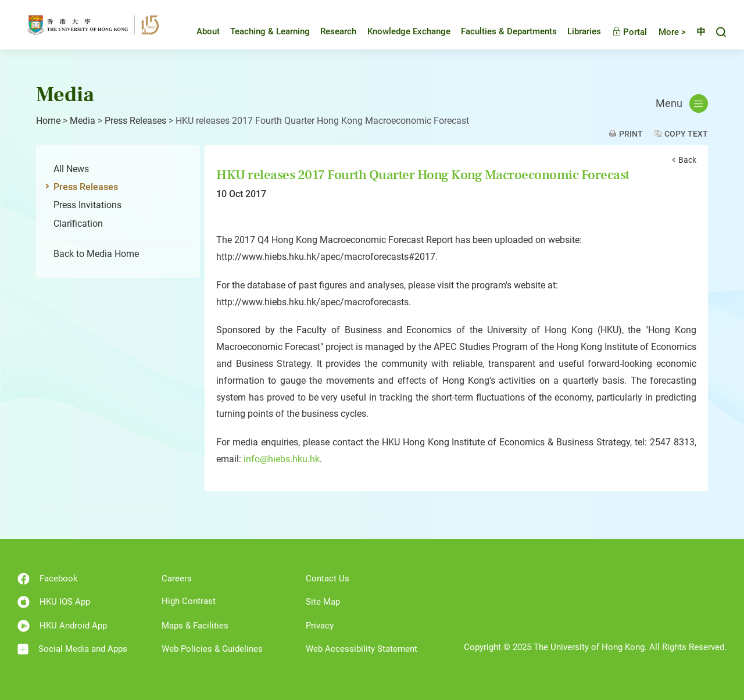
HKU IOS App (54, 602)
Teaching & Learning (261, 31)
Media (83, 121)
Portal (621, 32)
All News (71, 169)
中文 (696, 32)
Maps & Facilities (195, 626)
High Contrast (189, 601)
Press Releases (135, 121)
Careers (177, 578)
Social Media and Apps (72, 649)
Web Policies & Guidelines (212, 649)
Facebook (48, 579)
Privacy (320, 626)
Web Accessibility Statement (362, 649)
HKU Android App (62, 626)
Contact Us (328, 578)
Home (48, 121)
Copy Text (686, 134)
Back (687, 160)
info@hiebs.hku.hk (282, 459)
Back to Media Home (96, 254)
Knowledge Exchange (400, 31)
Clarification (78, 224)
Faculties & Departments (500, 31)
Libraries (575, 31)
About (199, 31)
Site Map (323, 602)
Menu (682, 103)
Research (330, 31)
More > (663, 32)
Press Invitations (87, 205)
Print (631, 134)
